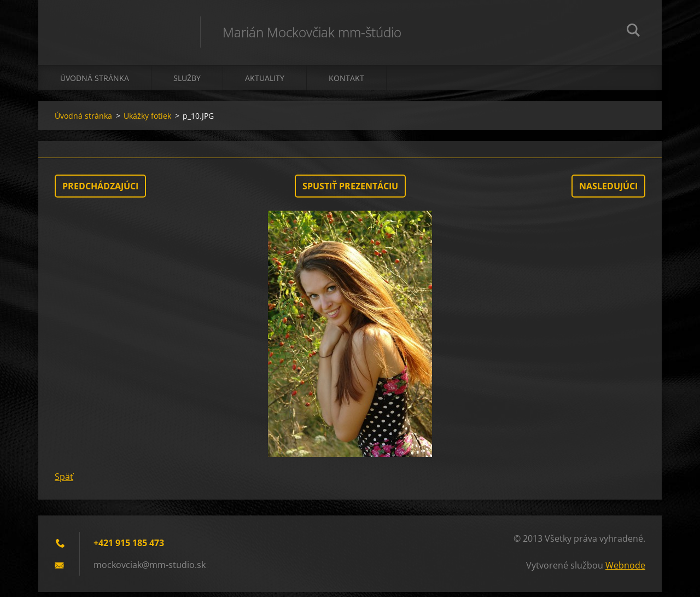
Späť (64, 482)
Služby (187, 83)
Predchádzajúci (100, 191)
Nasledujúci (608, 191)
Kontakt (346, 83)
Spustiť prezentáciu (350, 191)
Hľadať (633, 32)
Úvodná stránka (95, 83)
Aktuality (265, 83)
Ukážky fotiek (147, 121)
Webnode (625, 570)
